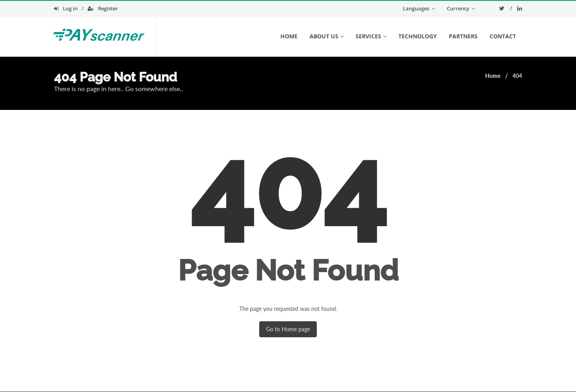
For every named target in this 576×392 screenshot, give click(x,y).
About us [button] (327, 36)
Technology (418, 36)
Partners (463, 36)
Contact (503, 36)
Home (289, 36)
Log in (66, 8)
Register (103, 8)
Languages (419, 8)
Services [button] (371, 36)
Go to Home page (288, 329)
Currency (461, 8)
